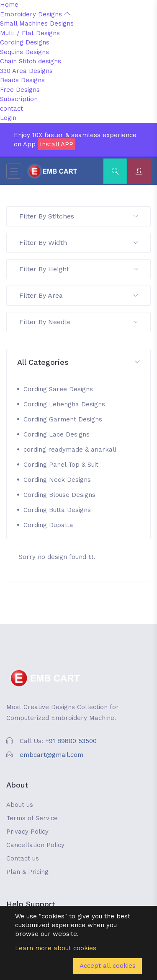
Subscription (19, 99)
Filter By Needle (78, 322)
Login (8, 118)
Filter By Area (78, 295)
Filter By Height (78, 269)
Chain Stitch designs (31, 61)
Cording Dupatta (48, 525)
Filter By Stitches (78, 216)
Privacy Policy (27, 832)
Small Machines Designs (37, 23)
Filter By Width (78, 243)
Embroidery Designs (35, 14)
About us (20, 805)
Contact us (23, 858)
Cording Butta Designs (57, 510)
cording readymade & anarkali (70, 450)
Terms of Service (32, 818)
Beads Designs (22, 80)
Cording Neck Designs (57, 480)
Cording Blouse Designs (59, 495)
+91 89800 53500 (71, 741)
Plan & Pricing (27, 872)
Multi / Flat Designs (30, 33)
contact (12, 109)
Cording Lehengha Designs (64, 404)
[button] (78, 363)
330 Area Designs (26, 71)
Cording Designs (25, 42)
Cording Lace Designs (57, 434)
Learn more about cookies (56, 948)
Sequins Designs (24, 52)
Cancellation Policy (35, 845)
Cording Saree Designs (58, 389)
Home (9, 5)
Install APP (57, 144)
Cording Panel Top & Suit (61, 465)
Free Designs (20, 90)
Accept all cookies (108, 966)
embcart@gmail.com (51, 755)
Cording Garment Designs (63, 419)
